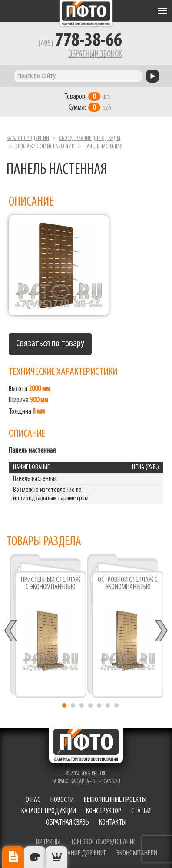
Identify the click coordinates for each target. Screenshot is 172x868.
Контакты (113, 823)
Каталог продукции (28, 139)
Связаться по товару (50, 344)
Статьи (141, 811)
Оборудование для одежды (89, 139)
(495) (80, 44)
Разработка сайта (71, 782)
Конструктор (104, 811)
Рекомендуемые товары (56, 857)
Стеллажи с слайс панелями (45, 147)
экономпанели (137, 853)
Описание (13, 857)
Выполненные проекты (115, 800)
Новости (62, 800)
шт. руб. (88, 102)
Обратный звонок (95, 54)
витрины (48, 842)
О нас (33, 800)
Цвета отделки (35, 857)
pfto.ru (99, 774)
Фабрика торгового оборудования (86, 13)
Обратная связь (68, 823)
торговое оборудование (103, 842)
